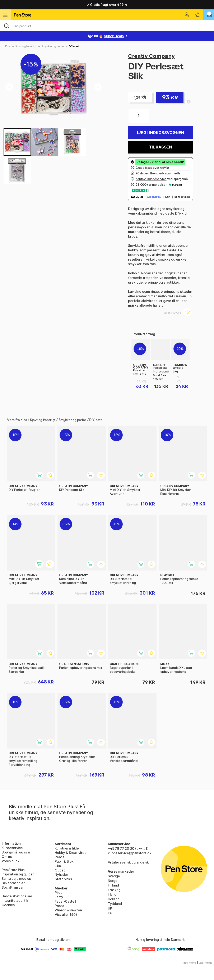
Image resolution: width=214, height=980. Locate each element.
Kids (8, 46)
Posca (59, 906)
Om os (7, 857)
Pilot (58, 893)
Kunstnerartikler (67, 848)
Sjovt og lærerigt (26, 46)
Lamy (59, 897)
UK (110, 908)
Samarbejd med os (16, 879)
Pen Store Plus (13, 870)
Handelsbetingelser (17, 896)
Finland (113, 885)
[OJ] (107, 26)
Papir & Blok (64, 861)
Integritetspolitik (15, 901)
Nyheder (61, 875)
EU (110, 913)
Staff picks (63, 879)
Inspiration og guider (18, 874)
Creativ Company (151, 56)
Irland (112, 894)
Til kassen (160, 147)
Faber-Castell (65, 901)
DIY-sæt (74, 46)
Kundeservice (12, 848)
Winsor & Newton (68, 910)
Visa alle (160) (66, 915)
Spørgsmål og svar (16, 852)
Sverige (114, 876)
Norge (113, 881)
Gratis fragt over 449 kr (107, 5)
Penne (60, 857)
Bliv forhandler (13, 883)
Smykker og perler (53, 46)
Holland (114, 899)
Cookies (8, 905)
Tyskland (115, 904)
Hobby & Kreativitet (70, 853)
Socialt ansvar (13, 887)
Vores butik (11, 861)
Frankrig (114, 890)
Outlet (60, 870)
